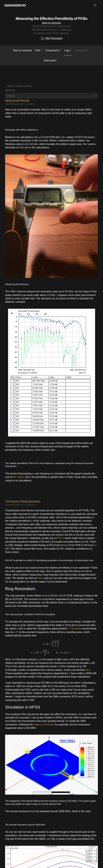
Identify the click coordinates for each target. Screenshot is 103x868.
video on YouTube (44, 725)
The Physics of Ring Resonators (23, 502)
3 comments (30, 505)
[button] (95, 5)
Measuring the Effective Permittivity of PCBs (52, 19)
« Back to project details (18, 86)
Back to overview (52, 23)
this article (18, 477)
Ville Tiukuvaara (52, 38)
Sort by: (10, 90)
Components (53, 50)
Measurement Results (17, 101)
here (40, 578)
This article (75, 629)
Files (39, 50)
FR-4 (61, 538)
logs (68, 50)
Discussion (51, 60)
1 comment (30, 104)
